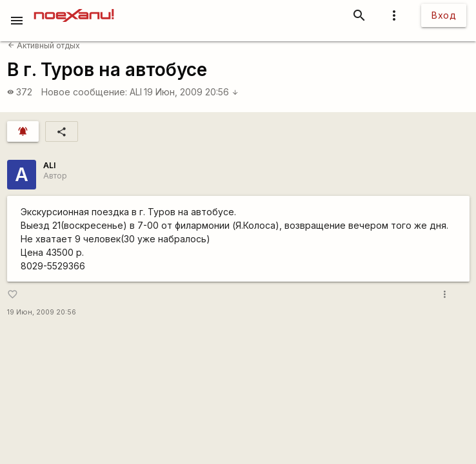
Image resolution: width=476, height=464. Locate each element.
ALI (136, 92)
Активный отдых (44, 45)
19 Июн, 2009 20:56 (191, 92)
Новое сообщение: (84, 92)
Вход (444, 15)
